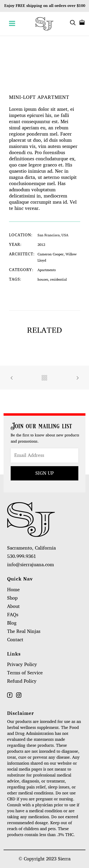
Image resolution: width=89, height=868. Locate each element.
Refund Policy (22, 681)
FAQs (13, 615)
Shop (12, 598)
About (13, 606)
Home (13, 590)
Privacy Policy (22, 665)
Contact (15, 640)
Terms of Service (25, 673)
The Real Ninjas (24, 631)
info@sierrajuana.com (30, 565)
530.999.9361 (22, 556)
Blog (12, 623)
